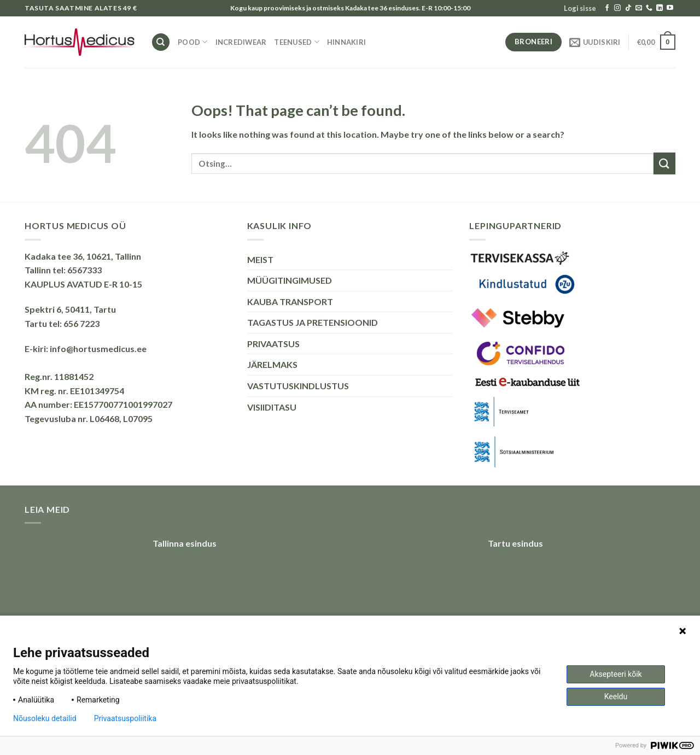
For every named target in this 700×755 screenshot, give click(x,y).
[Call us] (649, 8)
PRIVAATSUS (273, 344)
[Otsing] (161, 42)
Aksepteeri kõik (616, 674)
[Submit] (664, 163)
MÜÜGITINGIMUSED (290, 280)
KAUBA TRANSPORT (290, 302)
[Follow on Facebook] (607, 8)
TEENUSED (297, 42)
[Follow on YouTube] (670, 8)
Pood (192, 42)
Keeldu (616, 697)
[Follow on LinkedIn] (660, 8)
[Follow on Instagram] (617, 8)
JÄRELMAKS (272, 364)
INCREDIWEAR (241, 42)
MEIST (260, 259)
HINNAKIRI (346, 42)
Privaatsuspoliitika (125, 718)
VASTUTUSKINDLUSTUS (298, 386)
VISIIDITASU (272, 407)
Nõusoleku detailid (45, 718)
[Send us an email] (639, 8)
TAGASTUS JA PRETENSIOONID (313, 322)
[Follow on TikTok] (628, 8)
